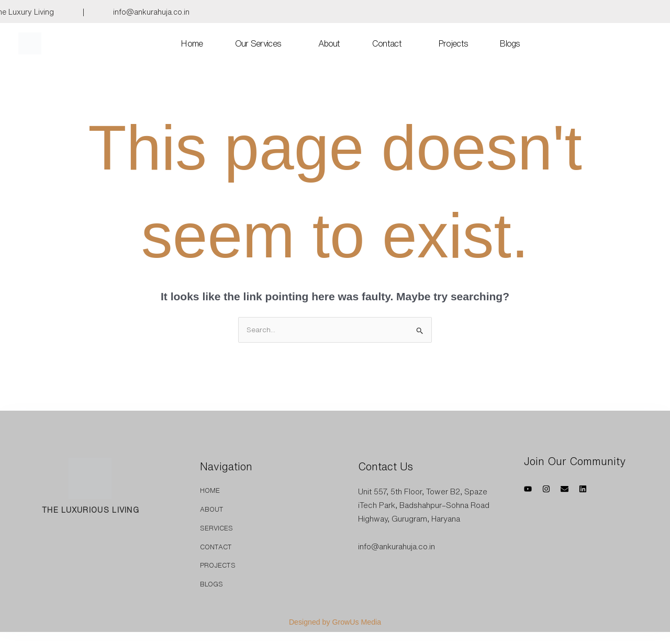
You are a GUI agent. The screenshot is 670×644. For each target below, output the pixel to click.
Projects (453, 44)
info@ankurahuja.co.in (151, 12)
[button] (261, 44)
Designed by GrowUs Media (335, 623)
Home (192, 44)
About (329, 44)
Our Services (258, 44)
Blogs (510, 44)
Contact (387, 44)
